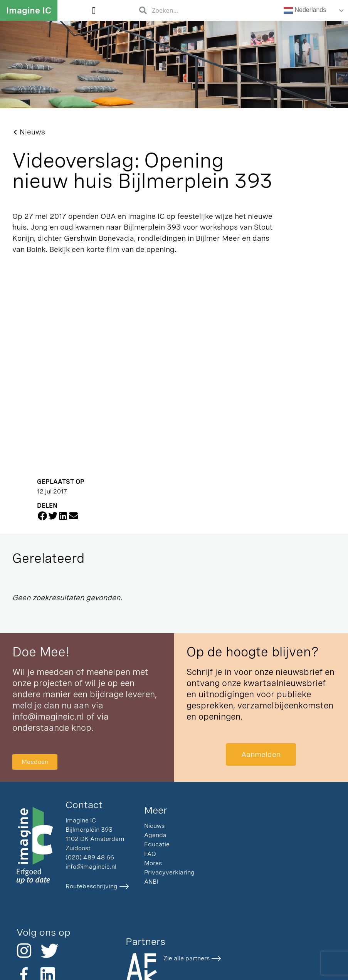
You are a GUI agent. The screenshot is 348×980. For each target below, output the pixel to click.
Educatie (157, 844)
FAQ (150, 854)
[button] (94, 10)
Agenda (155, 835)
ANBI (151, 882)
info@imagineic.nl (48, 717)
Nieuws (154, 826)
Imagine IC (29, 10)
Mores (153, 863)
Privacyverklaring (169, 872)
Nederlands (305, 10)
